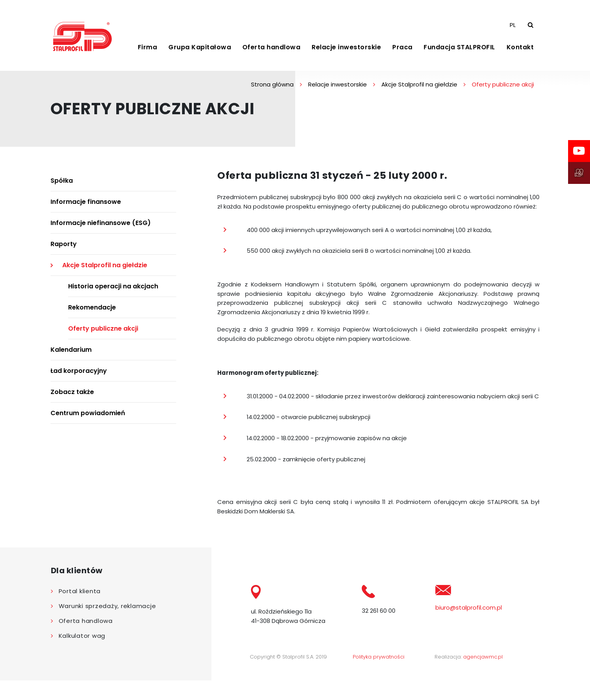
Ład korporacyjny (79, 378)
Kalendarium (71, 357)
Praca (402, 51)
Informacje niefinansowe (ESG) (101, 230)
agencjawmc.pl (483, 676)
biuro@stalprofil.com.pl (469, 627)
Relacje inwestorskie (346, 51)
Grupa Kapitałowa (200, 51)
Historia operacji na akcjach (113, 294)
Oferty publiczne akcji (103, 336)
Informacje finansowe (86, 209)
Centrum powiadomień (88, 420)
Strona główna (272, 92)
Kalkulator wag (82, 655)
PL (513, 28)
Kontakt (520, 51)
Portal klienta (80, 610)
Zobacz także (72, 399)
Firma (148, 51)
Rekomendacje (92, 315)
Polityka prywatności (379, 676)
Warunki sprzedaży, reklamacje (107, 625)
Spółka (62, 188)
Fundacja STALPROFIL (459, 51)
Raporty (64, 251)
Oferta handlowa (272, 51)
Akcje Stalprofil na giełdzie (419, 92)
